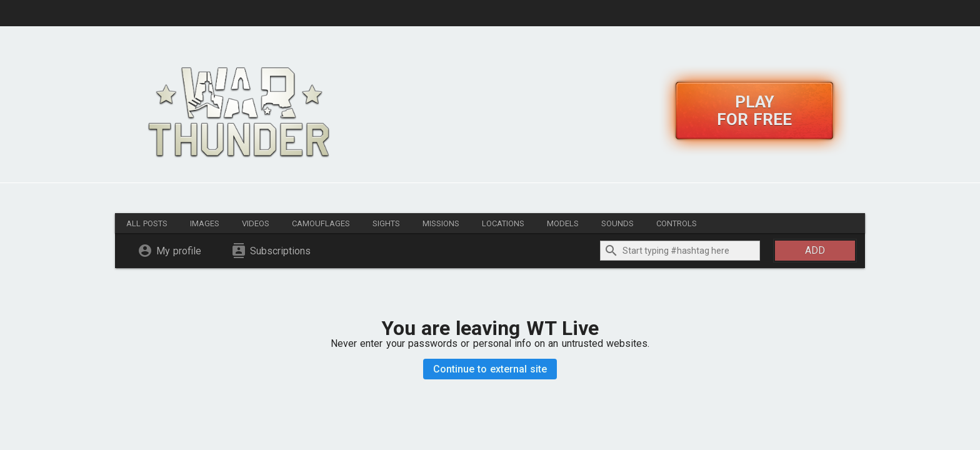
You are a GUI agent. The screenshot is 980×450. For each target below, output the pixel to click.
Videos (256, 223)
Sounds (617, 223)
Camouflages (321, 223)
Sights (386, 223)
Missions (441, 223)
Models (563, 223)
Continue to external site (490, 369)
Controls (677, 223)
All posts (147, 223)
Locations (503, 223)
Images (205, 223)
